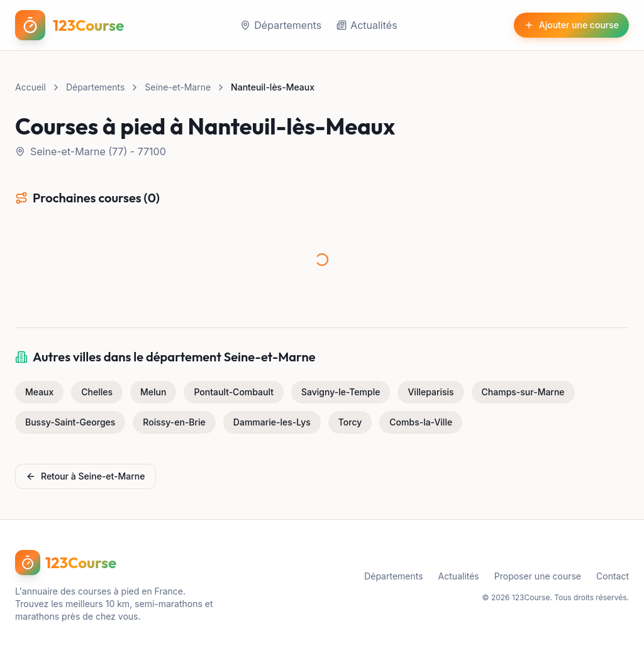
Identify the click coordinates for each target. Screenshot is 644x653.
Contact (613, 576)
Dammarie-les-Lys (272, 422)
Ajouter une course (571, 25)
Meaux (39, 392)
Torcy (350, 422)
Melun (153, 392)
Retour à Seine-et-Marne (86, 476)
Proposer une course (538, 576)
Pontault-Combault (234, 392)
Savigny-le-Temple (341, 392)
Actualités (367, 25)
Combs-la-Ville (421, 422)
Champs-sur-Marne (523, 392)
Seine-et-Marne (178, 87)
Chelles (97, 392)
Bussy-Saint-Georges (70, 422)
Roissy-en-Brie (174, 422)
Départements (281, 25)
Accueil (31, 87)
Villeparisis (430, 392)
